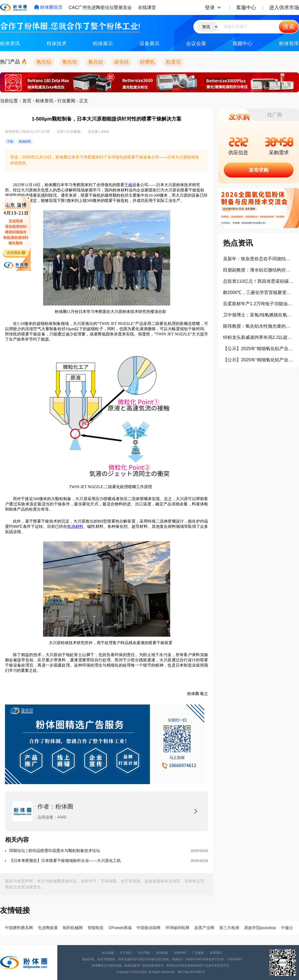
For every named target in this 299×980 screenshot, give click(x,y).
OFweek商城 (120, 928)
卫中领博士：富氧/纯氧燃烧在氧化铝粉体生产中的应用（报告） (259, 315)
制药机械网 (73, 928)
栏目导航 (144, 953)
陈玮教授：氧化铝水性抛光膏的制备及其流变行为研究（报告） (259, 326)
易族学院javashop (260, 928)
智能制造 (96, 928)
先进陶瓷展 (48, 928)
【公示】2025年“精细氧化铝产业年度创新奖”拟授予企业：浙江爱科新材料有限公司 (259, 349)
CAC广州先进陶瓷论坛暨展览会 (100, 7)
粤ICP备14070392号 (191, 972)
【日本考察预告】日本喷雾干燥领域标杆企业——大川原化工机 (65, 861)
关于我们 (126, 953)
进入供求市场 (284, 7)
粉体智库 (289, 43)
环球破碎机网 (177, 928)
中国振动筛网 (149, 928)
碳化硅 (122, 62)
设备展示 (149, 43)
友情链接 (162, 953)
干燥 (128, 185)
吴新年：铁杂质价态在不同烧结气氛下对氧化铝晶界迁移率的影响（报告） (259, 259)
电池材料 (75, 526)
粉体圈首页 (48, 7)
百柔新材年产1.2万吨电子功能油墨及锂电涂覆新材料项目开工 (259, 304)
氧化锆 (70, 62)
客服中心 (246, 7)
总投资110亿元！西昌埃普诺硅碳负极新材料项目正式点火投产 (259, 281)
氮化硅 (96, 62)
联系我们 (216, 953)
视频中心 (242, 43)
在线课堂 (147, 7)
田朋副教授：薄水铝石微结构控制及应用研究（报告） (259, 270)
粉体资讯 (10, 43)
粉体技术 (57, 43)
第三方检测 (229, 928)
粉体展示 (103, 43)
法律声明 (180, 953)
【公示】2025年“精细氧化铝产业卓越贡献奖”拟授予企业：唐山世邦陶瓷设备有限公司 (259, 360)
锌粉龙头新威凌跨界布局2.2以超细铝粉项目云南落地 (259, 337)
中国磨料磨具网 (19, 928)
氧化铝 (44, 62)
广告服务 (198, 953)
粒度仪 (173, 62)
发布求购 (259, 170)
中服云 (287, 928)
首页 (27, 101)
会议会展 (196, 43)
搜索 (289, 27)
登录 (210, 7)
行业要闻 (66, 101)
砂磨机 (148, 62)
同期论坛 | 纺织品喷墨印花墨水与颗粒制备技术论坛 (55, 851)
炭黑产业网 (204, 928)
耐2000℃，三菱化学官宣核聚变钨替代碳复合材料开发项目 (259, 292)
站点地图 (108, 953)
